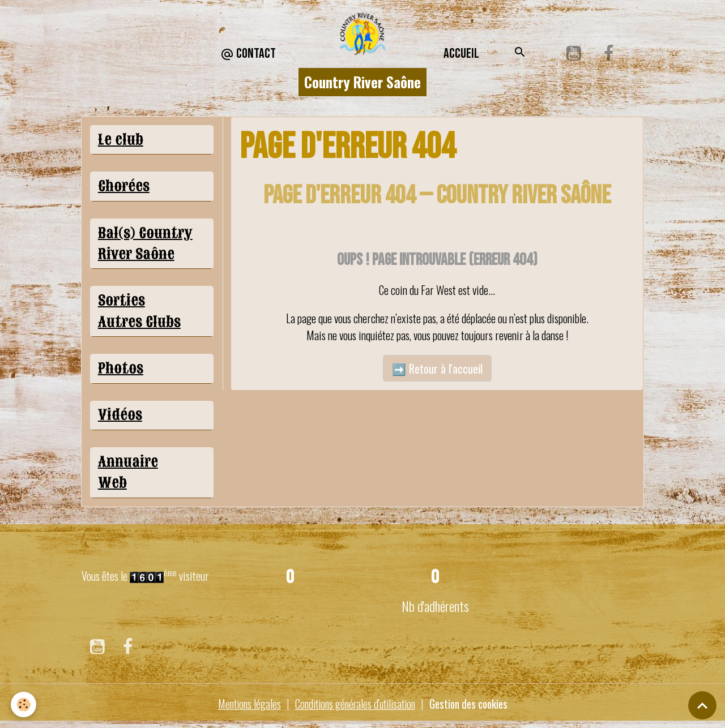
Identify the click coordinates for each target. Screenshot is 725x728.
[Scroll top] (702, 705)
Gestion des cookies (474, 708)
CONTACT (248, 54)
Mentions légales (242, 708)
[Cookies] (24, 705)
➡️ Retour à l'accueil (437, 369)
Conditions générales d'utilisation (353, 708)
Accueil (461, 53)
